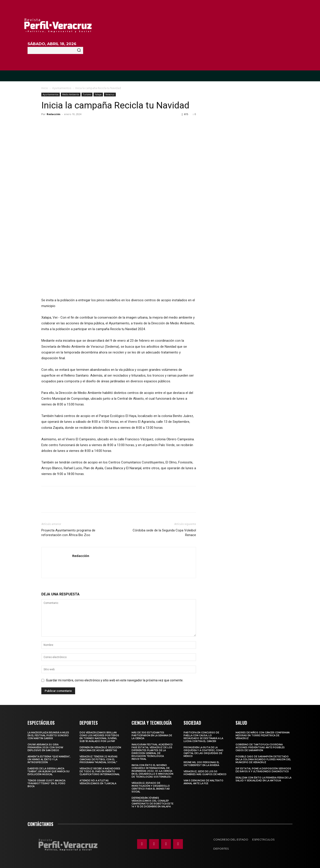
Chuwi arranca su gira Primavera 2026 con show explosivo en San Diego (45, 747)
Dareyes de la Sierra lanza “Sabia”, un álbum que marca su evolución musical (49, 771)
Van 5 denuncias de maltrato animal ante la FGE (203, 782)
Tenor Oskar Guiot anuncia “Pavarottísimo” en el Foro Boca (46, 783)
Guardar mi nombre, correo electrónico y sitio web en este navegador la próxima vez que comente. (115, 680)
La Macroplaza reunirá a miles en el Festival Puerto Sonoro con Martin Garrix (48, 735)
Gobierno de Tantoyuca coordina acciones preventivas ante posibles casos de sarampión (260, 747)
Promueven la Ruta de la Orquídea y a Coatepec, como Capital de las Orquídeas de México (203, 752)
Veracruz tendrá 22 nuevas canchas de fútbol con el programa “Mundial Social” (99, 759)
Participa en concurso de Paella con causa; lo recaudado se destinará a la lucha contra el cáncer (203, 737)
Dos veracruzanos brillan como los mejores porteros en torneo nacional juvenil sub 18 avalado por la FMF (99, 737)
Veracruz (110, 94)
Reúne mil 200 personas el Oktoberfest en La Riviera (201, 764)
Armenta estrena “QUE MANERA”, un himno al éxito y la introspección (49, 759)
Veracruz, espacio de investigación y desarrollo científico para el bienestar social (151, 787)
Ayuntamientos (62, 88)
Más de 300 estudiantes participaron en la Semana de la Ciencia (152, 735)
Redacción (54, 114)
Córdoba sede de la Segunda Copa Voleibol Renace (164, 533)
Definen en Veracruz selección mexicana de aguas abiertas (100, 749)
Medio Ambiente (71, 94)
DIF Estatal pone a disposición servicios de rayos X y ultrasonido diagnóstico (263, 770)
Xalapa (98, 94)
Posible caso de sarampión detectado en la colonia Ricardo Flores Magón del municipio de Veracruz (263, 759)
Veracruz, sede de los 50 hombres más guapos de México (205, 773)
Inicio (45, 88)
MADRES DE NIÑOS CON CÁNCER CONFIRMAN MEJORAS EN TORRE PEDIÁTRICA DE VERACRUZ (263, 735)
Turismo (87, 94)
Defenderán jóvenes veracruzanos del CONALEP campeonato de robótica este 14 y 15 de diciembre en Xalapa (152, 802)
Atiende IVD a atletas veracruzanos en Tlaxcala (98, 782)
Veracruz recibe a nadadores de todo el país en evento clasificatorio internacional (100, 771)
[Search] (79, 50)
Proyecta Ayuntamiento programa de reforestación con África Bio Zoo (68, 533)
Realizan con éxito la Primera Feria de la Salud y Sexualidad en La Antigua (263, 779)
